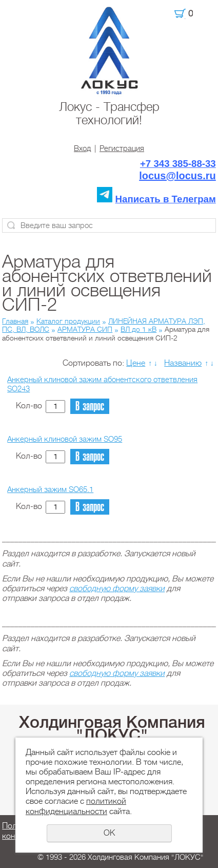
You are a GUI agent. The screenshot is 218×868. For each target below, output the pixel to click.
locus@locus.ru (177, 176)
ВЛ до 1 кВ (138, 329)
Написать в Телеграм (166, 199)
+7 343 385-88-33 (178, 164)
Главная (15, 321)
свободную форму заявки (117, 589)
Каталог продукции (68, 321)
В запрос (90, 407)
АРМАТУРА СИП (85, 329)
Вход (82, 148)
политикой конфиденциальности (76, 806)
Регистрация (122, 148)
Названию (183, 363)
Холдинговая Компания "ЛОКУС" (112, 729)
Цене (136, 363)
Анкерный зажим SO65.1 (50, 489)
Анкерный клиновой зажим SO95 (65, 439)
